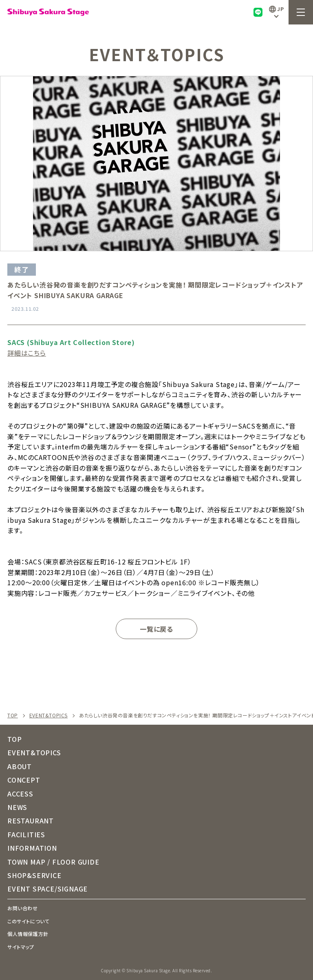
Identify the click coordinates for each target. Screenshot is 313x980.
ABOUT (20, 766)
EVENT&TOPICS (48, 715)
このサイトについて (28, 921)
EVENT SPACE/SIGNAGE (47, 889)
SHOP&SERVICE (34, 875)
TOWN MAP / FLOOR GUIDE (53, 862)
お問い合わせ (23, 908)
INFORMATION (32, 848)
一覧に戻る (156, 629)
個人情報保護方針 (28, 934)
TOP (13, 715)
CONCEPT (24, 780)
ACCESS (20, 794)
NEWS (17, 807)
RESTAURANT (31, 821)
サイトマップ (21, 947)
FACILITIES (26, 834)
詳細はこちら (27, 353)
